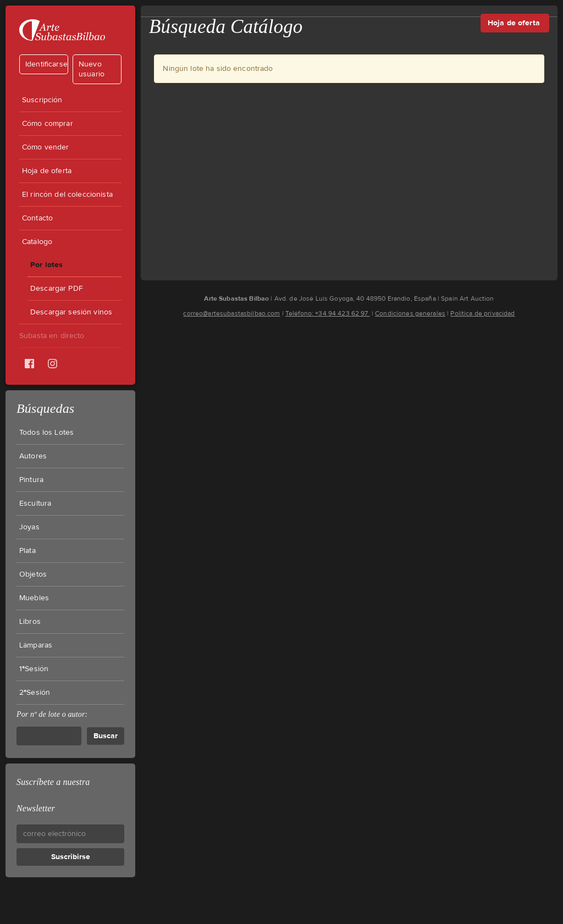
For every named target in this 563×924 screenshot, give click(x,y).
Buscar (106, 736)
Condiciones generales (410, 313)
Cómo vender (46, 147)
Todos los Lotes (46, 433)
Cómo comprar (48, 124)
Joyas (29, 527)
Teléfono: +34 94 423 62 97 (328, 313)
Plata (27, 551)
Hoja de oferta (47, 171)
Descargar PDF (57, 289)
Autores (33, 456)
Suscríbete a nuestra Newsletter (53, 795)
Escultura (35, 504)
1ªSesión (34, 669)
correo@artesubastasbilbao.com (231, 313)
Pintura (31, 480)
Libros (30, 622)
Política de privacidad (482, 313)
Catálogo (37, 242)
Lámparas (36, 645)
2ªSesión (35, 693)
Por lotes (46, 265)
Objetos (33, 574)
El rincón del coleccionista (67, 195)
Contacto (37, 218)
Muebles (34, 598)
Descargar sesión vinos (71, 312)
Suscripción (42, 100)
